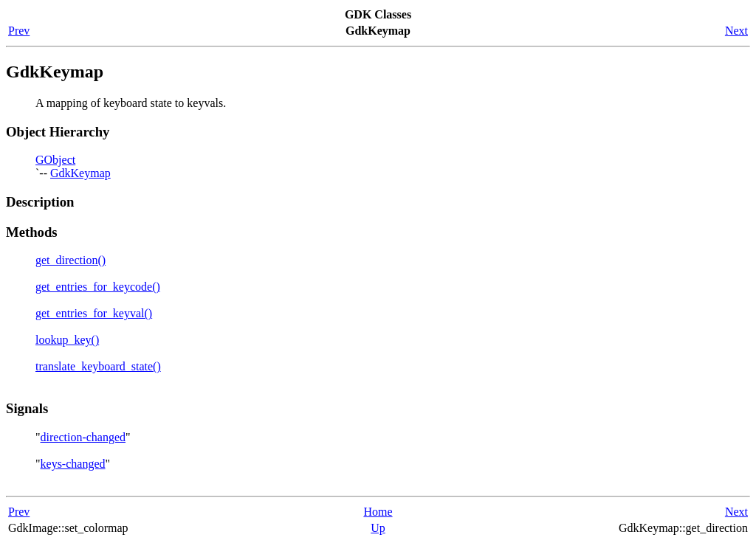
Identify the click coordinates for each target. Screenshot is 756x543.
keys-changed (73, 464)
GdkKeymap (80, 173)
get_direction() (71, 260)
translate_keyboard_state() (98, 366)
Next (736, 31)
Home (378, 512)
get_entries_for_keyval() (94, 313)
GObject (55, 160)
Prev (19, 31)
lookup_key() (67, 340)
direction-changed (83, 437)
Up (378, 528)
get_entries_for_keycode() (98, 287)
